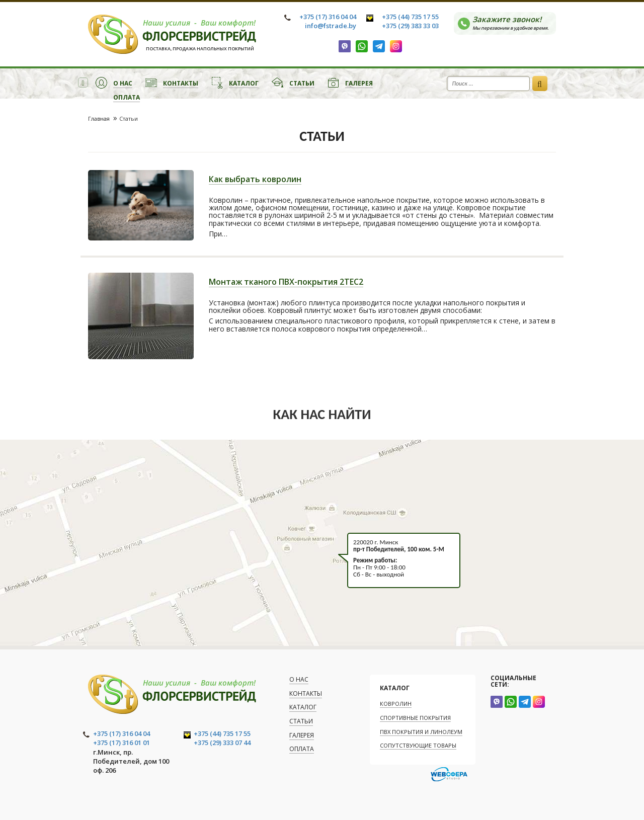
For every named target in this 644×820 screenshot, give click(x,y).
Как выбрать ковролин (255, 180)
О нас (123, 83)
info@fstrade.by (331, 26)
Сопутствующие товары (418, 745)
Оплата (127, 97)
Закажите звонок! (514, 23)
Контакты (181, 83)
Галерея (359, 83)
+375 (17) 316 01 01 (122, 743)
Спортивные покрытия (415, 718)
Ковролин (396, 704)
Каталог (244, 83)
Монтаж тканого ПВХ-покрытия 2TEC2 (286, 282)
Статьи (302, 83)
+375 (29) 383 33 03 (410, 26)
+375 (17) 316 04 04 (328, 17)
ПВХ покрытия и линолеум (421, 732)
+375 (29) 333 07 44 (222, 743)
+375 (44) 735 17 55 (410, 17)
